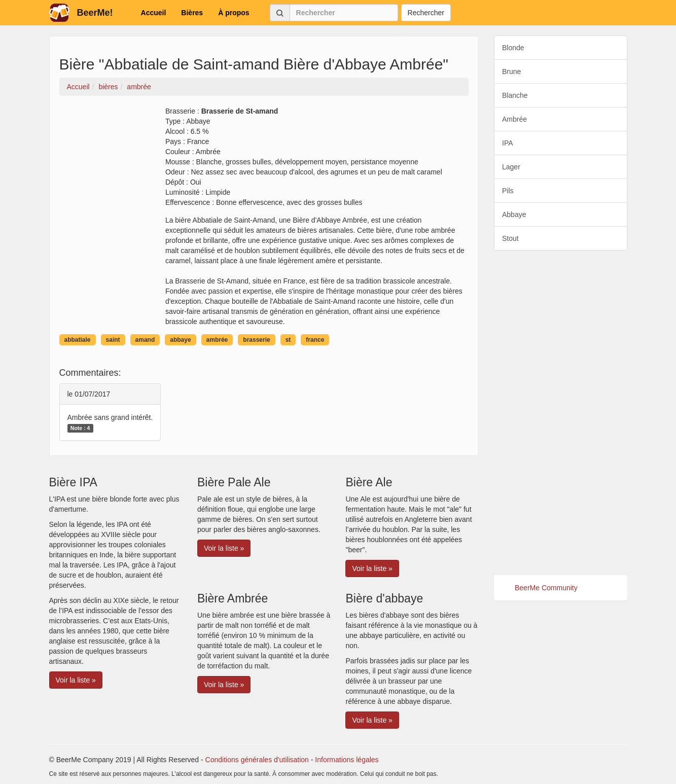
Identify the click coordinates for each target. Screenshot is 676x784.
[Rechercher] (344, 13)
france (315, 340)
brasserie (256, 340)
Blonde (513, 48)
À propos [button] (234, 13)
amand (145, 340)
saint (113, 340)
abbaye (180, 340)
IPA (508, 143)
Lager (511, 167)
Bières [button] (192, 13)
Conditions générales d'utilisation (257, 760)
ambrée (217, 340)
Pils (508, 191)
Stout (510, 238)
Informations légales (347, 760)
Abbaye (514, 215)
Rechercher (426, 13)
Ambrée (514, 119)
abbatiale (78, 340)
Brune (511, 72)
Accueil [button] (154, 13)
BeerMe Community (546, 588)
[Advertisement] (561, 413)
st (288, 340)
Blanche (515, 95)
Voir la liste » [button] (76, 680)
